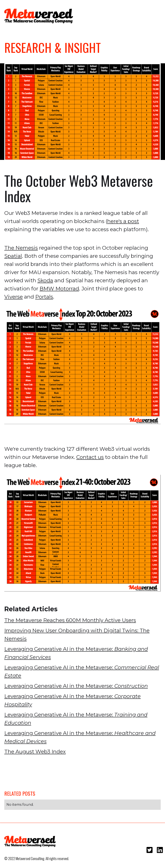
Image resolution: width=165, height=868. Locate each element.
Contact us (90, 457)
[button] (154, 15)
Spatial (13, 256)
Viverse (14, 297)
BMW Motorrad (59, 289)
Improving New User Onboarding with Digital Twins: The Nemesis (77, 635)
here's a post (123, 221)
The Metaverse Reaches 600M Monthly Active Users (70, 620)
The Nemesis (21, 248)
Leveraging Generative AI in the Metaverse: (76, 653)
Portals (44, 297)
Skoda (45, 280)
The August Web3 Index (35, 752)
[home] (39, 16)
